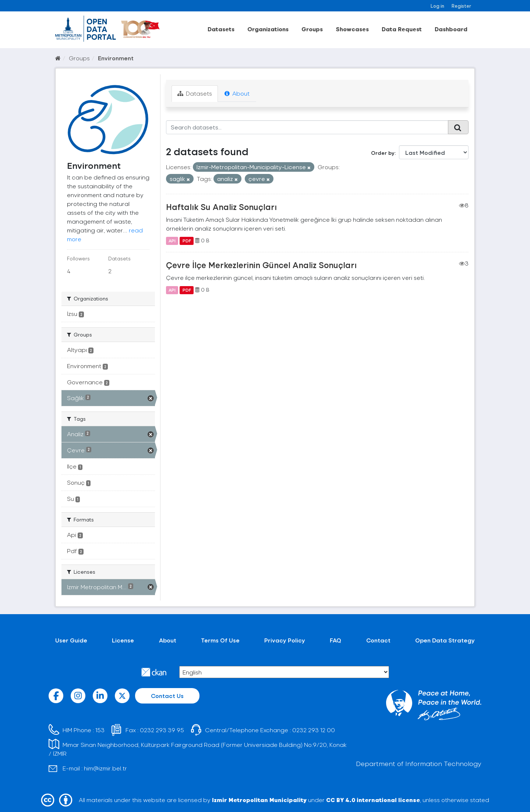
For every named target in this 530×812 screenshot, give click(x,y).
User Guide (71, 640)
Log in (437, 6)
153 (100, 730)
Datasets (221, 29)
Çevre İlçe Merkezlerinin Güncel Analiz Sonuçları (261, 265)
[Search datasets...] (307, 127)
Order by (383, 153)
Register (461, 6)
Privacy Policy (285, 640)
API (172, 241)
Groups (312, 29)
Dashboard (451, 29)
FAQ (335, 640)
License (123, 640)
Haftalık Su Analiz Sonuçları (221, 207)
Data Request (402, 29)
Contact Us (167, 696)
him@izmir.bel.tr (105, 768)
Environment (116, 58)
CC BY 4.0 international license (373, 800)
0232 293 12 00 (314, 730)
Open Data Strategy (445, 640)
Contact (378, 640)
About (237, 93)
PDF (187, 241)
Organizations (268, 29)
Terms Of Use (220, 640)
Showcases (352, 29)
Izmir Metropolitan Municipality (259, 800)
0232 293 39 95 (162, 730)
